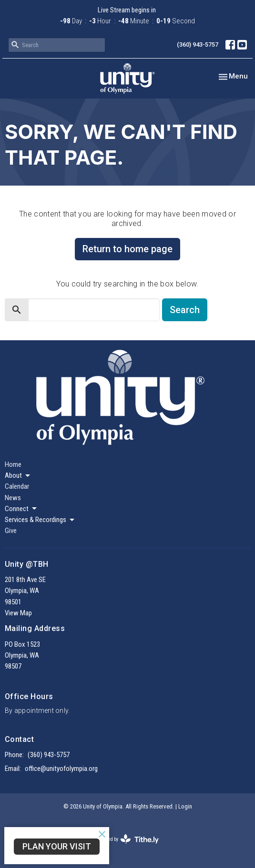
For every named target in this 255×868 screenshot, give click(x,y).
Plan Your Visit (57, 846)
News (13, 498)
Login (185, 806)
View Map (18, 613)
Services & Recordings (40, 520)
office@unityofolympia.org (61, 769)
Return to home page (127, 249)
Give (11, 531)
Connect (21, 509)
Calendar (17, 486)
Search (185, 310)
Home (13, 464)
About (18, 476)
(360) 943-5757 (198, 44)
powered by (128, 839)
